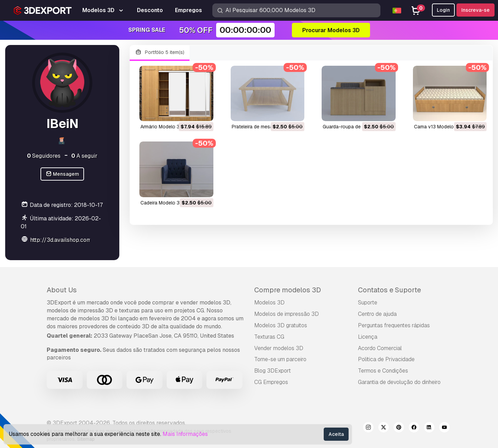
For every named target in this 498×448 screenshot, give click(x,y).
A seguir (84, 156)
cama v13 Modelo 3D (438, 127)
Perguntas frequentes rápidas (394, 325)
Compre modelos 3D (288, 290)
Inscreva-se (476, 10)
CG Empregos (271, 382)
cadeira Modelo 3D (162, 203)
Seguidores (44, 156)
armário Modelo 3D (162, 127)
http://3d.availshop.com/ (62, 240)
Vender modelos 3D (279, 348)
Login (443, 10)
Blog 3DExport (273, 371)
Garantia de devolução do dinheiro (399, 382)
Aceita (336, 434)
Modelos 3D (269, 303)
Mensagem (62, 174)
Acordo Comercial (380, 348)
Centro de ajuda (377, 314)
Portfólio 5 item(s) (160, 52)
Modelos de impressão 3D (287, 314)
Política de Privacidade (386, 359)
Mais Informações (185, 434)
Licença (368, 337)
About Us (62, 290)
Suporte (368, 303)
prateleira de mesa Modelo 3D (265, 127)
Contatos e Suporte (389, 290)
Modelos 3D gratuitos (281, 325)
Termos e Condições (383, 371)
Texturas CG (269, 337)
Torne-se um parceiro (280, 359)
